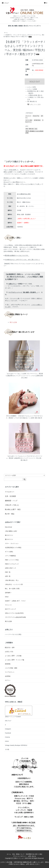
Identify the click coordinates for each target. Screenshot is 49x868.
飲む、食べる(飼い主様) (12, 589)
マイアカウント (10, 672)
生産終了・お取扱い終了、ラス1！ (16, 601)
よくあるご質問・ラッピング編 (14, 660)
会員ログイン (13, 284)
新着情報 (8, 664)
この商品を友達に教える (35, 95)
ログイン (8, 680)
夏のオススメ (9, 539)
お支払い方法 (9, 652)
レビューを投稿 (32, 89)
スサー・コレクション (12, 543)
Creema (7, 737)
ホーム (6, 33)
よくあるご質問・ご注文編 (13, 656)
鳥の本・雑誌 (10, 514)
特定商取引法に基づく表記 (34, 854)
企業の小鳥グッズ (10, 568)
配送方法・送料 (10, 647)
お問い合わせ (32, 856)
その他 (7, 749)
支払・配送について (18, 854)
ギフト (39, 26)
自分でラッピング (10, 609)
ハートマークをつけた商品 (13, 634)
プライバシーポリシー (20, 856)
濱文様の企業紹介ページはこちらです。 (17, 255)
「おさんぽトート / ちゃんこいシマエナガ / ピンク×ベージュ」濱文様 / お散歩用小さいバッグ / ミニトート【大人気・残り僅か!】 (24, 458)
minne (7, 741)
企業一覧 (8, 576)
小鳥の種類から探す (11, 531)
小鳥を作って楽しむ (12, 505)
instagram (8, 729)
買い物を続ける (32, 101)
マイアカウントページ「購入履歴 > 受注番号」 (23, 292)
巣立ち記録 (13, 322)
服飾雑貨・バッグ (11, 501)
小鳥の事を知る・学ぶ (12, 580)
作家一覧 (8, 572)
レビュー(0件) (32, 87)
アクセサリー (10, 492)
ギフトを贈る (9, 552)
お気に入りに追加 (34, 104)
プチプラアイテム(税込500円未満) (15, 617)
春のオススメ (9, 535)
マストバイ (32, 26)
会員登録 (8, 676)
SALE (7, 597)
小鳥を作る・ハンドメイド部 (14, 584)
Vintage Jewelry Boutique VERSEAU (16, 745)
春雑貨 (21, 26)
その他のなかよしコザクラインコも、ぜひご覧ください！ (22, 260)
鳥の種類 (15, 26)
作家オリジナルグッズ (12, 564)
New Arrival (8, 527)
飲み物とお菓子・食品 (13, 509)
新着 (9, 26)
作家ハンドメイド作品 (12, 560)
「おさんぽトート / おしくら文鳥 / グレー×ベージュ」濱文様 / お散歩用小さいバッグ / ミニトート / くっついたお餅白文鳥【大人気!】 (24, 376)
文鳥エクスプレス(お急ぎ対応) (14, 613)
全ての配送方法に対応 (24, 194)
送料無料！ (8, 593)
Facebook (8, 733)
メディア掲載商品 (10, 556)
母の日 (26, 26)
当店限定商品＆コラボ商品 (13, 548)
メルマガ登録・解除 (11, 668)
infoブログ (8, 721)
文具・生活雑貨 (10, 496)
